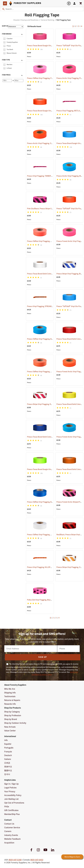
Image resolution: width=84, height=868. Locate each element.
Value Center (10, 731)
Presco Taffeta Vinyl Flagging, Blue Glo (45, 339)
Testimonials (10, 696)
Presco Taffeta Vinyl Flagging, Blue (44, 502)
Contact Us (9, 824)
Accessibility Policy (13, 795)
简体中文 (8, 767)
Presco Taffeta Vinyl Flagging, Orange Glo (46, 241)
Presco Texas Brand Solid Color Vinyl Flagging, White (51, 274)
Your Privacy (10, 792)
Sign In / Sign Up (11, 784)
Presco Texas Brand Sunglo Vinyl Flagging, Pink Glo (50, 46)
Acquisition (9, 843)
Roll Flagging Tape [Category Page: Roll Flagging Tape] (42, 15)
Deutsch (8, 755)
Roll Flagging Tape (64, 20)
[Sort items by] (16, 27)
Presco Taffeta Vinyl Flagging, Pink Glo (45, 78)
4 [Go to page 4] (82, 26)
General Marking (48, 20)
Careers (8, 831)
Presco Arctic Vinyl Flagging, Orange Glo (46, 143)
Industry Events (11, 835)
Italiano (8, 759)
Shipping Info (10, 693)
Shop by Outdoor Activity (15, 723)
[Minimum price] (7, 81)
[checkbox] (4, 38)
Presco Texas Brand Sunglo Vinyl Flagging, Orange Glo (51, 111)
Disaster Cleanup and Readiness (26, 20)
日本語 (7, 763)
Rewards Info (10, 704)
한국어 (7, 774)
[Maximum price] (19, 81)
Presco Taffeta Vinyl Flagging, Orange (44, 372)
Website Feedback (12, 839)
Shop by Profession (13, 715)
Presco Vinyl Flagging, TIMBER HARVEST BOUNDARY (51, 176)
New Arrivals (10, 727)
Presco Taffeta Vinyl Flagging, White (44, 535)
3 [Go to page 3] (79, 26)
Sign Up (43, 657)
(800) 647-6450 (37, 860)
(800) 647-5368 (15, 860)
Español (8, 744)
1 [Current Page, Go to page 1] (73, 26)
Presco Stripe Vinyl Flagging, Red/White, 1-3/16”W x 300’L (52, 404)
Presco (29, 57)
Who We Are (10, 689)
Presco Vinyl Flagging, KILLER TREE (44, 567)
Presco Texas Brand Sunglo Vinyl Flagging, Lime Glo (50, 469)
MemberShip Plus (12, 814)
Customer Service (12, 828)
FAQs (7, 807)
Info (6, 740)
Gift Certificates (11, 810)
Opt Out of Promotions (14, 803)
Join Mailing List (11, 799)
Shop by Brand (11, 719)
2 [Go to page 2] (76, 26)
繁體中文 (8, 771)
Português (9, 748)
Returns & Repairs (12, 700)
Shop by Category (12, 712)
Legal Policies (10, 788)
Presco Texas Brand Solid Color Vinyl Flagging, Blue (50, 437)
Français (8, 752)
